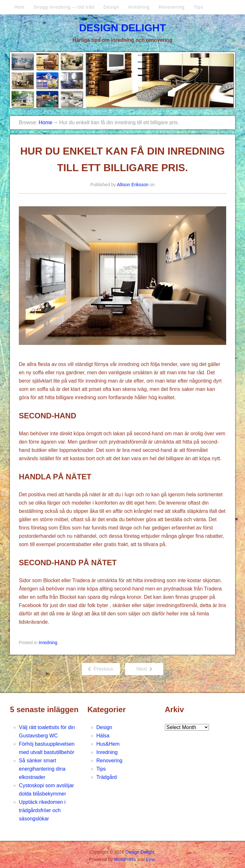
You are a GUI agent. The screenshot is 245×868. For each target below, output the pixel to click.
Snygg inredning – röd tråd (64, 7)
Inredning (139, 7)
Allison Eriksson (133, 185)
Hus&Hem (108, 744)
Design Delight (122, 28)
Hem (20, 7)
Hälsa (103, 736)
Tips (198, 7)
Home (45, 122)
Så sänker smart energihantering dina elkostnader (42, 769)
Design (111, 7)
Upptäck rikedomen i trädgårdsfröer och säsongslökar (42, 810)
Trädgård (107, 777)
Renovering (172, 7)
